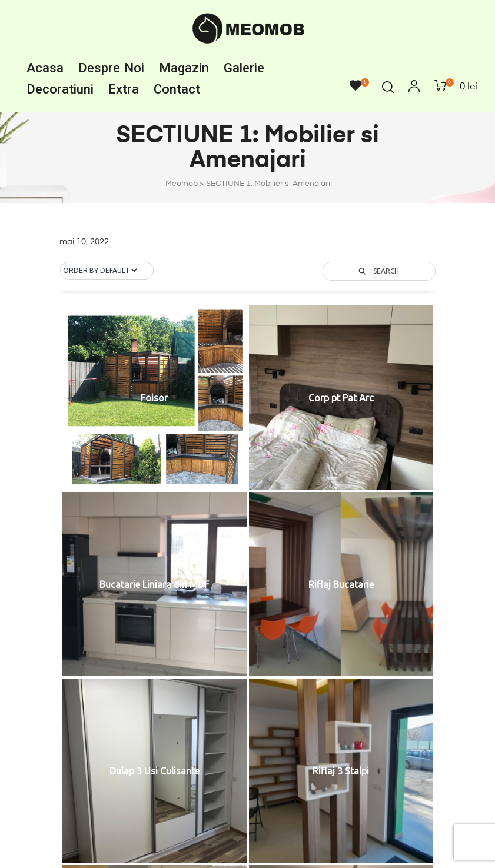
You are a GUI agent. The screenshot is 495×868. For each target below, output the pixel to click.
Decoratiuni (60, 89)
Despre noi (111, 68)
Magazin (184, 68)
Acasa (45, 68)
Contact (177, 89)
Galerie (244, 68)
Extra (124, 89)
